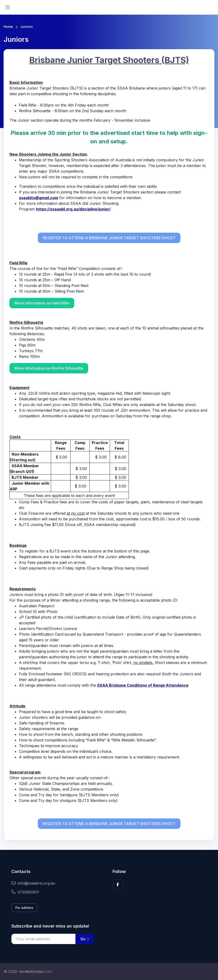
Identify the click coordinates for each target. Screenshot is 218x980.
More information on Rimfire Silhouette (49, 368)
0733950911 (25, 892)
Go (85, 939)
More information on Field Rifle (42, 303)
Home (8, 27)
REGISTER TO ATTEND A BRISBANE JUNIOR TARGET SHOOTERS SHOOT (109, 238)
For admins (24, 908)
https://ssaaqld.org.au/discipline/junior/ (73, 209)
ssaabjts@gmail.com (39, 198)
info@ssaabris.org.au (33, 883)
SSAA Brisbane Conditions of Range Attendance (143, 685)
